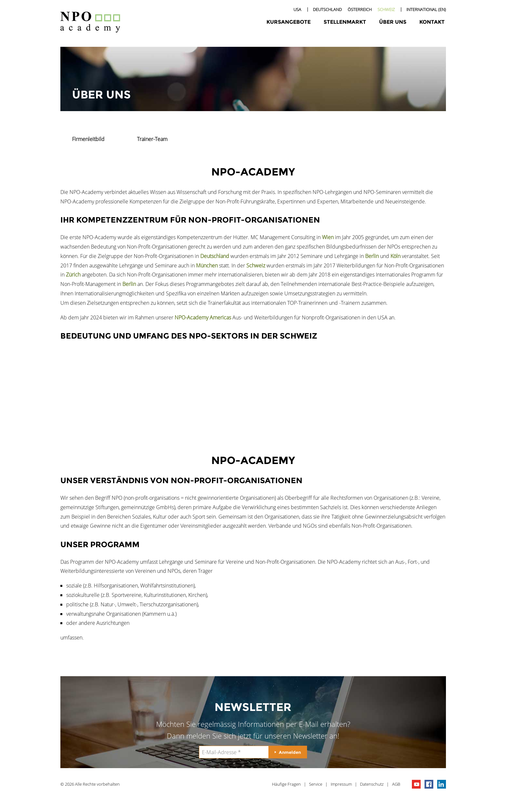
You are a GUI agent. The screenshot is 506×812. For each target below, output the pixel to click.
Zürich (73, 275)
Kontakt (432, 22)
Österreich (360, 9)
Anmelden (290, 752)
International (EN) (426, 9)
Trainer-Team (152, 139)
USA (297, 9)
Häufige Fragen (286, 784)
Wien (328, 237)
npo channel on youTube (416, 784)
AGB (396, 784)
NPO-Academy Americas (203, 317)
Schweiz (386, 9)
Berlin (372, 256)
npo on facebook (429, 784)
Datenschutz (372, 784)
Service (316, 784)
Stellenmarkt (345, 22)
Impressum (341, 784)
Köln (395, 256)
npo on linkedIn (442, 784)
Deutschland (327, 9)
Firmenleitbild (88, 139)
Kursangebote (289, 22)
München (207, 265)
